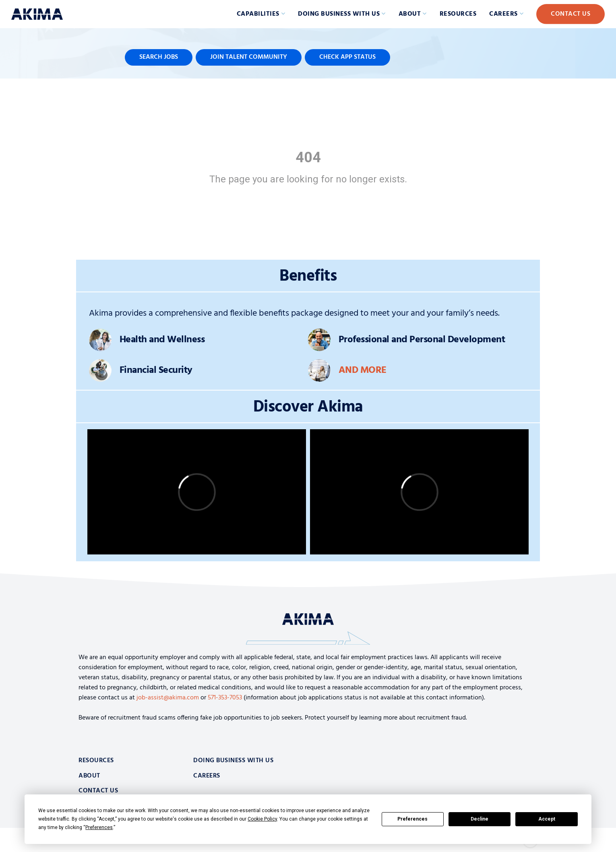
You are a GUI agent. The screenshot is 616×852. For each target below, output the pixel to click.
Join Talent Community (249, 57)
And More (363, 370)
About (410, 14)
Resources (458, 14)
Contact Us (571, 14)
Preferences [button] (99, 827)
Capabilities (258, 14)
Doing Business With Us (233, 761)
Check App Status (347, 57)
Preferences (412, 819)
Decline (480, 819)
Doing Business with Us (339, 14)
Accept (547, 819)
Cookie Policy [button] (262, 819)
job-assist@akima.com (168, 698)
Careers (503, 14)
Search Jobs (159, 57)
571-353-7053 (225, 698)
